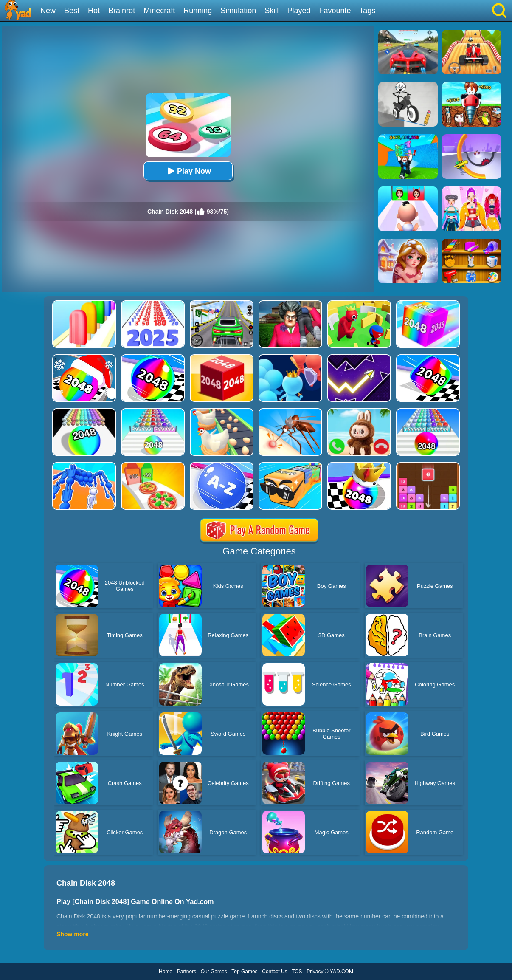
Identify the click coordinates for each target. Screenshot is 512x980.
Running (198, 11)
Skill (271, 11)
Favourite (335, 11)
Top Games (244, 972)
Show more (72, 934)
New (48, 11)
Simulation (238, 11)
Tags (367, 11)
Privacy (315, 972)
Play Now (188, 171)
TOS (297, 972)
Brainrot (122, 11)
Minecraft (159, 11)
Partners (187, 972)
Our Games (214, 972)
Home (166, 972)
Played (299, 11)
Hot (94, 11)
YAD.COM (342, 972)
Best (72, 11)
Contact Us (274, 972)
